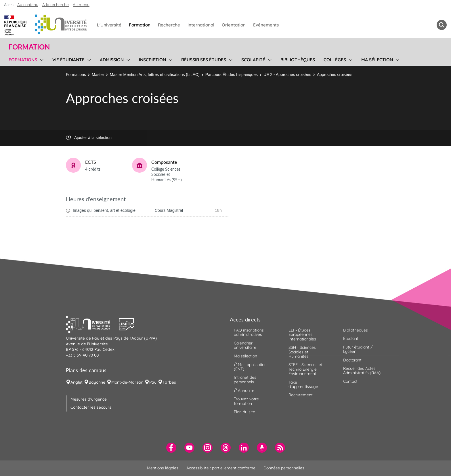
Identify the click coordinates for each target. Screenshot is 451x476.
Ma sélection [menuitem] (377, 60)
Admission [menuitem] (112, 60)
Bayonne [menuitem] (97, 382)
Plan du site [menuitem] (244, 412)
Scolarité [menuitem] (253, 60)
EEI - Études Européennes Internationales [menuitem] (302, 335)
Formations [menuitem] (23, 60)
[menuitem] (171, 448)
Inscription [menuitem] (152, 60)
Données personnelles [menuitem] (284, 468)
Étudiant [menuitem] (351, 338)
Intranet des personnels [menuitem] (245, 379)
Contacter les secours (91, 407)
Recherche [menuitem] (169, 25)
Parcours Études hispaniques (232, 75)
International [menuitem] (201, 25)
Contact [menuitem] (350, 381)
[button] (92, 323)
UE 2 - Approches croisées (287, 75)
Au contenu (28, 5)
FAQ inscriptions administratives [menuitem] (249, 332)
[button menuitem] (442, 25)
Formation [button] (29, 47)
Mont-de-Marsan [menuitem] (127, 382)
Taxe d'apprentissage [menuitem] (303, 384)
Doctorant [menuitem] (352, 360)
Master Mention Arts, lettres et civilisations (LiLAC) (155, 75)
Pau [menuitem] (153, 382)
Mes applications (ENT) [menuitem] (251, 367)
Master (98, 75)
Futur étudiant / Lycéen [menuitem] (358, 349)
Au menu (81, 5)
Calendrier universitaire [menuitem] (245, 345)
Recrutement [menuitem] (301, 395)
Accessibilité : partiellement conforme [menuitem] (221, 468)
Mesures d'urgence (89, 399)
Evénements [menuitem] (266, 25)
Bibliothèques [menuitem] (298, 60)
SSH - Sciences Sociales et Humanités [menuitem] (302, 352)
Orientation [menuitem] (234, 25)
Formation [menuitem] (140, 25)
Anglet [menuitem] (77, 382)
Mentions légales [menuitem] (163, 468)
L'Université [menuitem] (109, 25)
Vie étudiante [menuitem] (68, 60)
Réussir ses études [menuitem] (204, 60)
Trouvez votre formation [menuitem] (246, 401)
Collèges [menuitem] (335, 60)
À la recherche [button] (56, 5)
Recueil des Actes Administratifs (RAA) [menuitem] (362, 371)
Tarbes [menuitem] (169, 382)
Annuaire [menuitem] (244, 391)
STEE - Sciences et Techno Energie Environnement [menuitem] (305, 369)
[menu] (41, 59)
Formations (76, 75)
